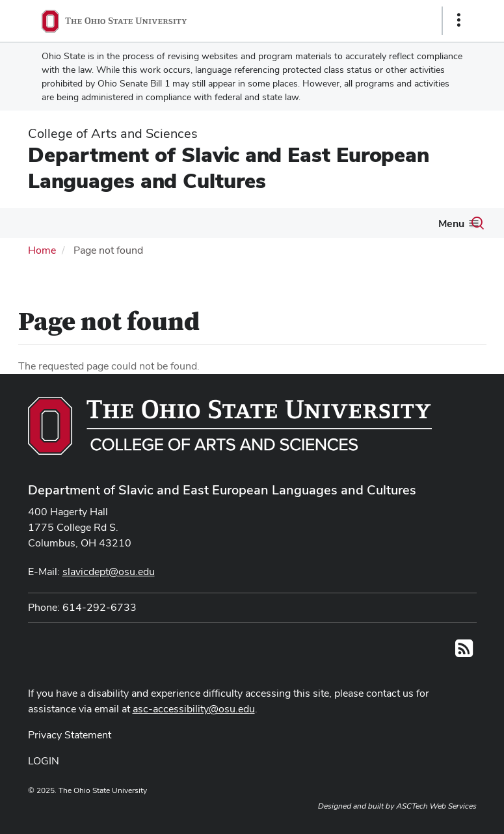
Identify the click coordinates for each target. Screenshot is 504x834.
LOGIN (44, 761)
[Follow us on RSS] (464, 652)
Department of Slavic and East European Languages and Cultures (229, 168)
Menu (451, 223)
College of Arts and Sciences (113, 133)
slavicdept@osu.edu (109, 572)
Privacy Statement (70, 735)
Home (42, 250)
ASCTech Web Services (436, 806)
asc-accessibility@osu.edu (194, 709)
